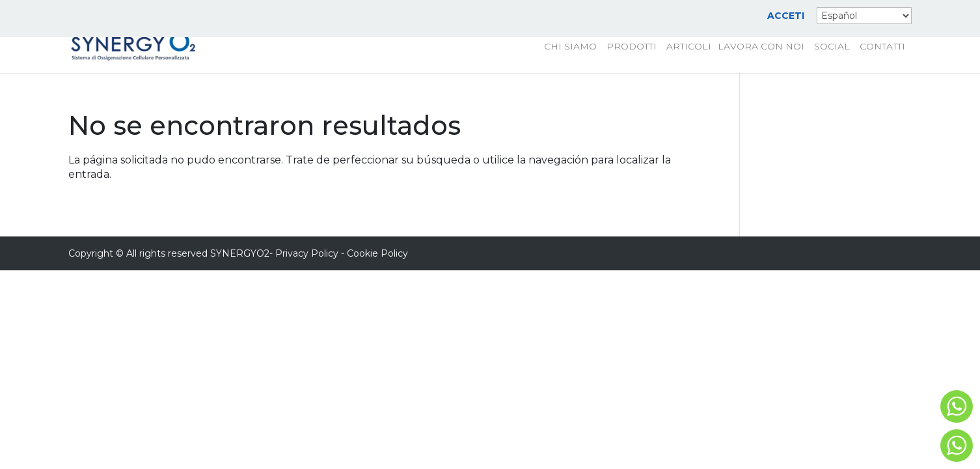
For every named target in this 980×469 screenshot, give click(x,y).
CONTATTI (882, 47)
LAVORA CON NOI (761, 47)
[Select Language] (864, 16)
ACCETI (786, 16)
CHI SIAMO (570, 47)
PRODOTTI (632, 47)
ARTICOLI (689, 47)
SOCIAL (832, 47)
